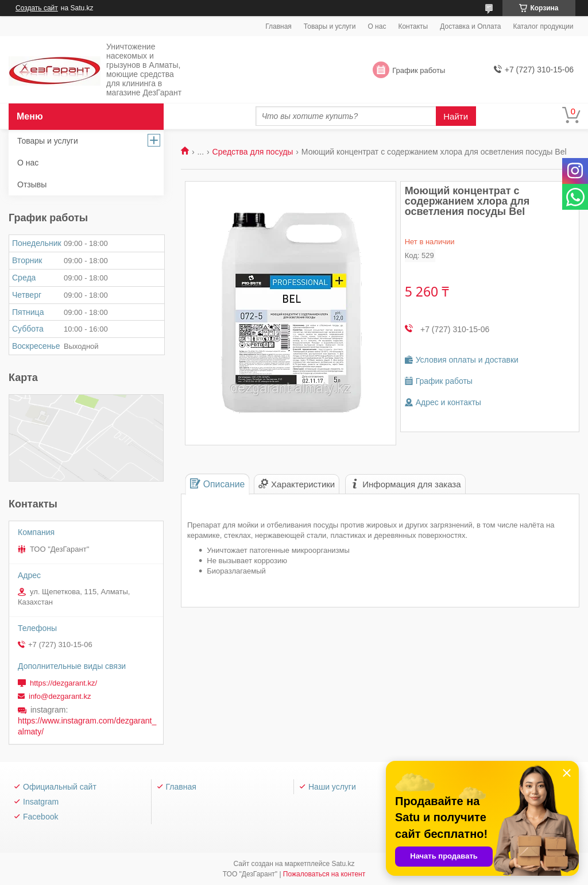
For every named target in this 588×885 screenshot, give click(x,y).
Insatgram (41, 802)
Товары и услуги (330, 26)
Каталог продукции (543, 26)
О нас (377, 26)
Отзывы (32, 184)
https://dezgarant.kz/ (63, 683)
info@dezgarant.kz (60, 696)
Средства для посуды (253, 152)
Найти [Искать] (456, 116)
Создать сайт (37, 8)
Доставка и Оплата (470, 26)
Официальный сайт (60, 787)
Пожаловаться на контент (324, 874)
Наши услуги (332, 787)
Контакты (413, 26)
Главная (278, 26)
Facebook (40, 817)
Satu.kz (343, 864)
